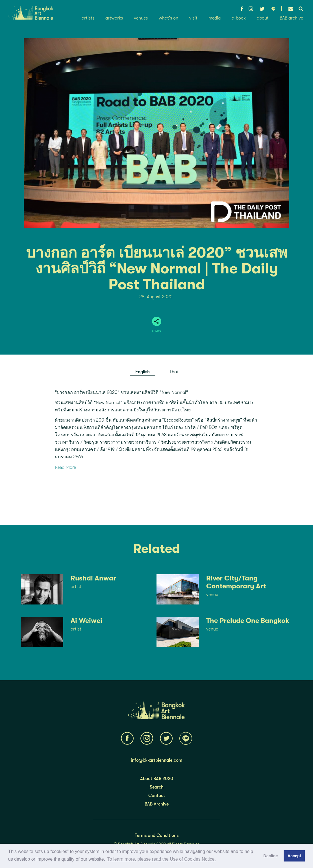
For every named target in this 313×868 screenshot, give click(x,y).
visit (193, 18)
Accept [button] (294, 856)
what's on (169, 18)
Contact (157, 796)
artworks (114, 18)
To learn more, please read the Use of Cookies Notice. (162, 859)
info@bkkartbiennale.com (156, 760)
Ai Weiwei (86, 621)
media (215, 18)
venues (141, 18)
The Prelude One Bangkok (248, 621)
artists (88, 18)
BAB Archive (157, 804)
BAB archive (291, 18)
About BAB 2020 (157, 779)
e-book (239, 18)
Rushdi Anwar (93, 578)
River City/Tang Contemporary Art (236, 582)
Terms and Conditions (157, 835)
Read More (65, 467)
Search (157, 787)
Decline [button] (270, 856)
